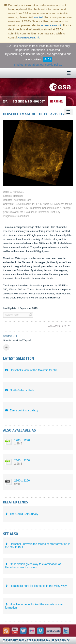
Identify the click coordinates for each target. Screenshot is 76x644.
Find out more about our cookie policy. (38, 65)
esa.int (38, 17)
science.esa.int (51, 25)
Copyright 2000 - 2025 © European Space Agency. (36, 640)
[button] (6, 347)
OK (49, 60)
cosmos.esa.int (29, 37)
